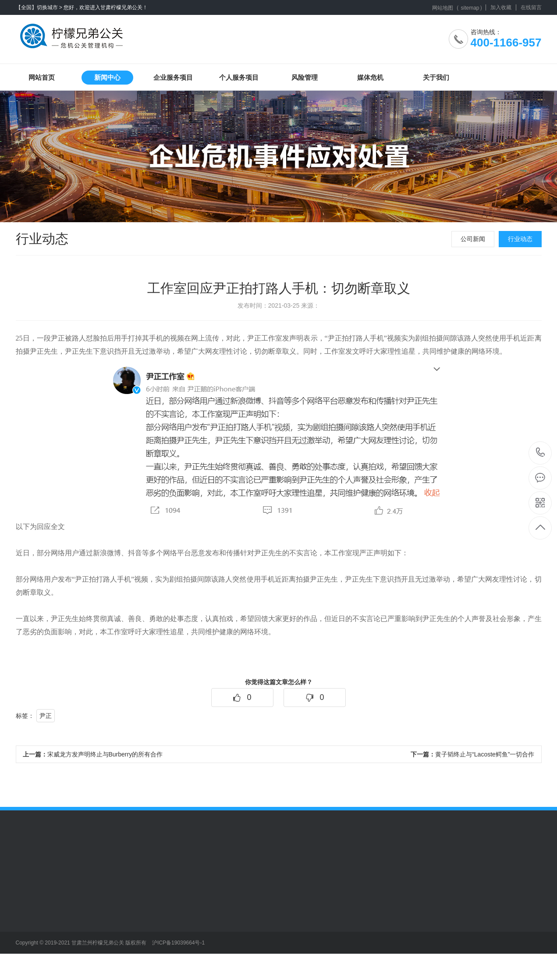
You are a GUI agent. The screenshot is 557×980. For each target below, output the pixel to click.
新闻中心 (107, 77)
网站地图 (443, 8)
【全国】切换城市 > (39, 7)
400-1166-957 (541, 453)
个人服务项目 (239, 77)
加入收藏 (501, 7)
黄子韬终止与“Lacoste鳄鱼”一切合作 (472, 754)
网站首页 (42, 77)
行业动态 (520, 239)
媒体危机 (370, 77)
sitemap (470, 8)
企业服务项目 (173, 77)
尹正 (46, 716)
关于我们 (436, 77)
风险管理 (305, 77)
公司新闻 (473, 239)
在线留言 (531, 7)
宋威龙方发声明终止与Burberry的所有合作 (93, 754)
